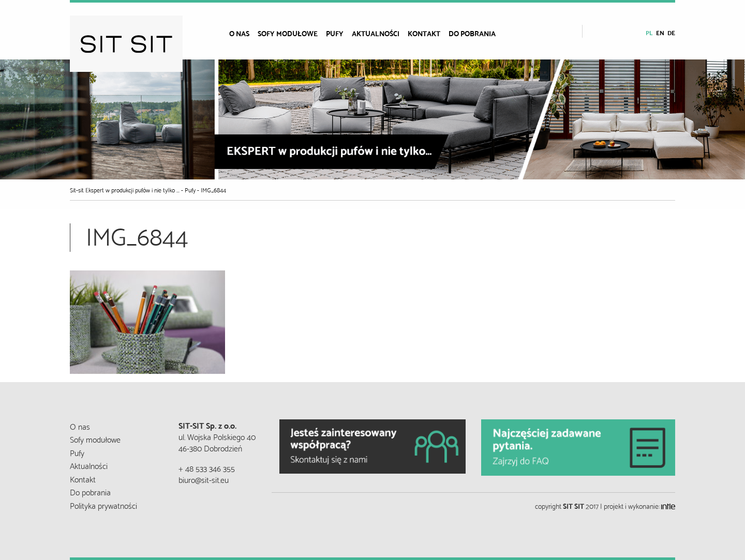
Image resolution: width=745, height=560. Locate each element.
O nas (239, 33)
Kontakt (424, 33)
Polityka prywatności (103, 505)
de (671, 32)
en (660, 32)
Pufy (335, 33)
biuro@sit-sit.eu (204, 479)
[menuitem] (243, 33)
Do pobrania (472, 33)
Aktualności (376, 33)
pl (649, 32)
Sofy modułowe (288, 33)
